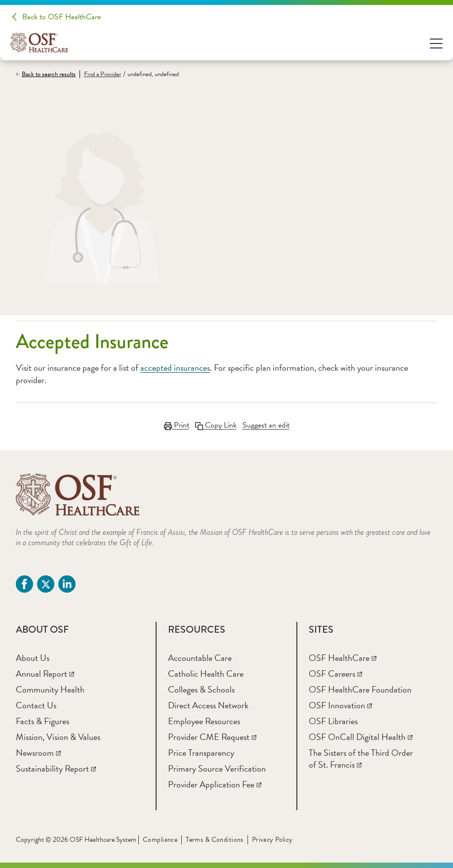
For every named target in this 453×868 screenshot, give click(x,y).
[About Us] (33, 658)
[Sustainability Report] (56, 768)
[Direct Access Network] (208, 705)
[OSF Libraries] (333, 721)
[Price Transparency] (201, 753)
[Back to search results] (48, 74)
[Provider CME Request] (212, 737)
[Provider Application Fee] (215, 784)
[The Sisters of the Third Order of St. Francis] (361, 759)
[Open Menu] (436, 43)
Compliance (160, 840)
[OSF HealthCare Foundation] (360, 689)
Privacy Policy (272, 840)
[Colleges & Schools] (201, 689)
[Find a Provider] (100, 74)
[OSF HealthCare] (343, 658)
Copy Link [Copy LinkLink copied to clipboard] (216, 425)
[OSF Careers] (335, 673)
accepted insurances (175, 368)
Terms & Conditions (215, 840)
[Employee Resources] (204, 721)
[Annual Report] (45, 673)
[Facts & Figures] (42, 721)
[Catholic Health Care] (206, 673)
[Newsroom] (38, 753)
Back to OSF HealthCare (62, 17)
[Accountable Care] (200, 658)
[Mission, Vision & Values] (58, 737)
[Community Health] (50, 689)
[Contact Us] (36, 705)
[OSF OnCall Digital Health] (361, 737)
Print (177, 425)
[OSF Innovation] (340, 705)
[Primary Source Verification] (217, 768)
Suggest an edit (266, 425)
